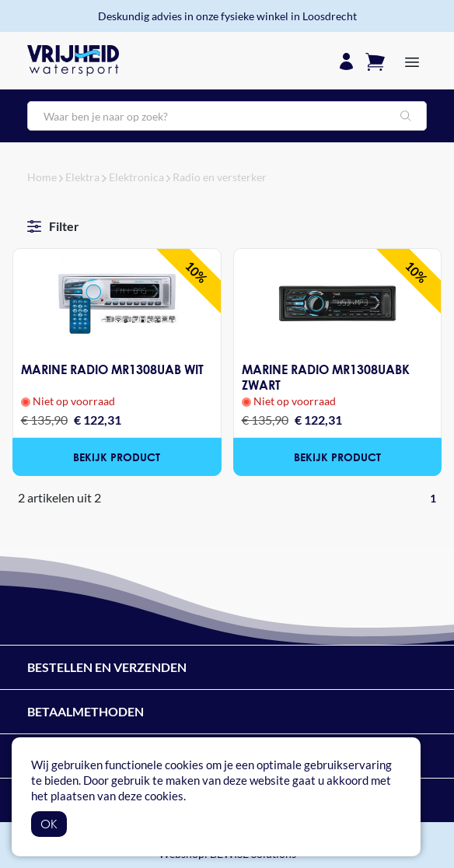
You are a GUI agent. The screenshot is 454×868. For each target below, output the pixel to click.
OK (49, 824)
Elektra (82, 177)
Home (42, 177)
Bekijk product (117, 457)
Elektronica (136, 177)
